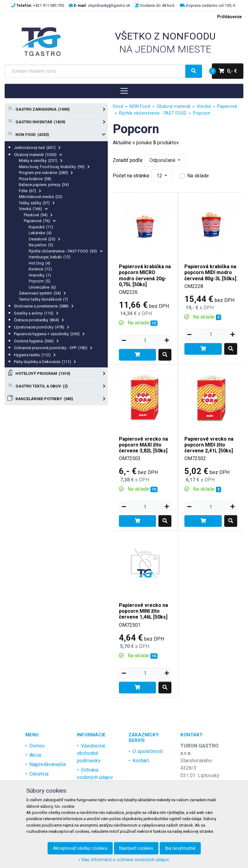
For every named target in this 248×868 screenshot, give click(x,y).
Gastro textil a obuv (56, 386)
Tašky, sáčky (37, 203)
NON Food (56, 135)
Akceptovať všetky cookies (80, 848)
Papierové (40, 221)
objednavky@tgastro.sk (109, 5)
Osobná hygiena (36, 341)
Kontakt (141, 761)
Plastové (38, 215)
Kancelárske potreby (56, 399)
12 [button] (160, 176)
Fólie (30, 191)
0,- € (224, 71)
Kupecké (41, 227)
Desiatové (44, 239)
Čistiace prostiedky (39, 320)
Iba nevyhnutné (180, 848)
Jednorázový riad (37, 148)
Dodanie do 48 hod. (158, 5)
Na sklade (198, 176)
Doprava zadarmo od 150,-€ (211, 5)
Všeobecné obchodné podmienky (91, 753)
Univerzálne (42, 287)
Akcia (35, 755)
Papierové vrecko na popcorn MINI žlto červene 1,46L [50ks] (143, 611)
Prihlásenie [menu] (229, 17)
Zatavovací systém (42, 293)
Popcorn (40, 281)
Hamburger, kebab (50, 257)
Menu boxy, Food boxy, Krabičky (54, 167)
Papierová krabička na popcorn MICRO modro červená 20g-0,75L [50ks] (145, 275)
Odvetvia (39, 774)
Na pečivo (41, 245)
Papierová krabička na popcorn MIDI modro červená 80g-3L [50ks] (210, 272)
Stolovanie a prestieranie (44, 306)
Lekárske (40, 233)
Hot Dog (40, 263)
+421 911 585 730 (48, 5)
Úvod (118, 106)
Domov (37, 746)
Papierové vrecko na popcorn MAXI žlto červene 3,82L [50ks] (143, 445)
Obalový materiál (38, 155)
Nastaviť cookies (136, 848)
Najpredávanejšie (48, 764)
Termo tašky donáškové (43, 299)
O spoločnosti (148, 751)
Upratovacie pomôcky (42, 327)
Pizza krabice (35, 179)
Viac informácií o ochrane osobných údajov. (124, 860)
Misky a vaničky (41, 161)
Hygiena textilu (35, 355)
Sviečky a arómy (36, 313)
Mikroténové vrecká (41, 197)
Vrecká (33, 209)
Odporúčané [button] (163, 160)
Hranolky (40, 275)
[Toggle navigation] (124, 91)
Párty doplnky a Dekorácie (45, 362)
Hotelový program (56, 374)
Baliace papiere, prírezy (44, 185)
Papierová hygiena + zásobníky (49, 334)
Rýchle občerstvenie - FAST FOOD (66, 251)
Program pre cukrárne (46, 173)
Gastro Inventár (56, 122)
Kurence (40, 269)
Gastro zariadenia (56, 109)
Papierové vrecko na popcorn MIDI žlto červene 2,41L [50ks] (209, 445)
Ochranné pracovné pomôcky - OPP (53, 348)
